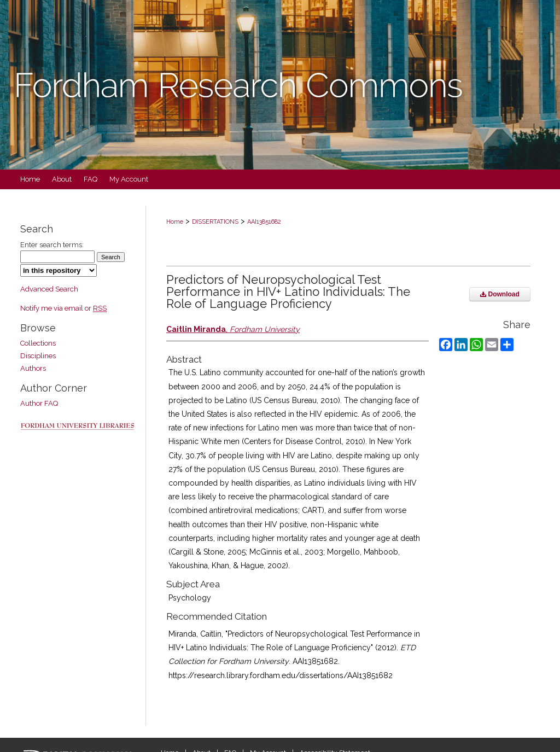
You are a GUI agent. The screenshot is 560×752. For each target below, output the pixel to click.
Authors (33, 368)
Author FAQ (39, 403)
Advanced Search (49, 289)
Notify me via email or (63, 308)
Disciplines (38, 356)
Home (175, 222)
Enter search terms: (52, 245)
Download (500, 294)
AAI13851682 (264, 222)
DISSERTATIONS (215, 222)
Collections (38, 343)
